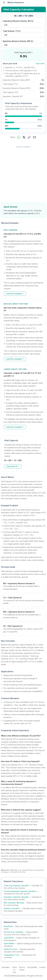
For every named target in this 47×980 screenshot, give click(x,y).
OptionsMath (9, 943)
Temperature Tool (11, 955)
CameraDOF (9, 938)
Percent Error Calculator (14, 932)
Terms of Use (14, 970)
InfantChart (8, 926)
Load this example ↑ (15, 294)
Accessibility (32, 967)
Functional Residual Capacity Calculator (20, 891)
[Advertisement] (23, 173)
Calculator (6, 967)
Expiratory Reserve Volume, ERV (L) (18, 41)
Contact (42, 967)
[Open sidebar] (4, 2)
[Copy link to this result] (29, 137)
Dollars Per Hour (11, 949)
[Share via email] (34, 137)
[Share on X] (24, 137)
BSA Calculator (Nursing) (14, 903)
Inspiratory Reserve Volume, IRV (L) (18, 21)
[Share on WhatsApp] (19, 137)
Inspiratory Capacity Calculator (16, 897)
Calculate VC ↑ (13, 466)
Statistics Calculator (12, 908)
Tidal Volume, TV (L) (12, 31)
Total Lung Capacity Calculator (16, 886)
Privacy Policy (22, 968)
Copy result (40, 64)
